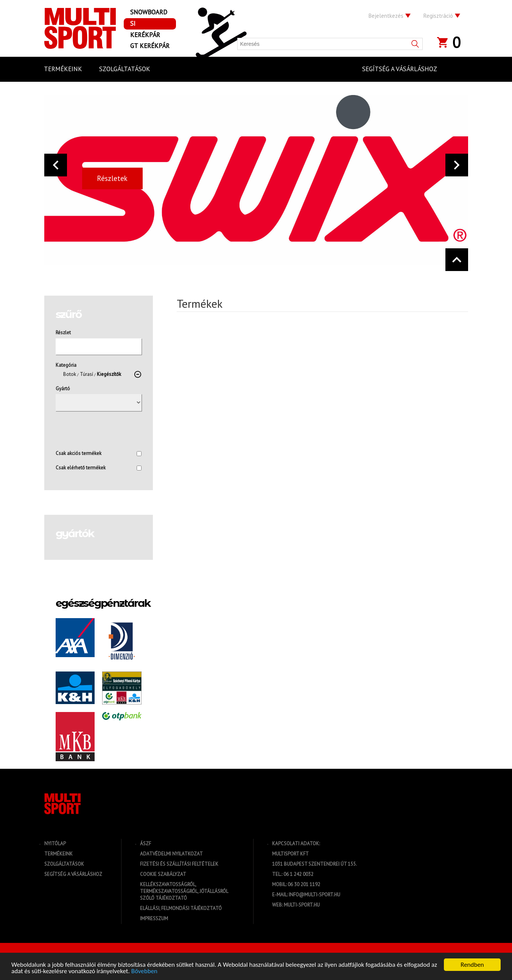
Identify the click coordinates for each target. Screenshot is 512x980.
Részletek (112, 178)
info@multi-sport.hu (314, 895)
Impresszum (154, 918)
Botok (70, 374)
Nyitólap (55, 844)
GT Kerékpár (150, 46)
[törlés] (138, 374)
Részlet (63, 333)
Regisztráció (438, 16)
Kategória (66, 365)
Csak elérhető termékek (99, 468)
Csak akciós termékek (99, 453)
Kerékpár (145, 35)
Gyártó (63, 389)
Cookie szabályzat (163, 874)
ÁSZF (146, 844)
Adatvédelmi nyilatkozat (171, 854)
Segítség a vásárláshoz (73, 874)
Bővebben (144, 971)
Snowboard (149, 12)
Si (133, 23)
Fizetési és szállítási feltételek (179, 864)
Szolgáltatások (64, 864)
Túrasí (86, 374)
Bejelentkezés (386, 16)
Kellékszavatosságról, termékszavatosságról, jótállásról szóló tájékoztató (184, 891)
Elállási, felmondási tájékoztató (181, 908)
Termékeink (58, 854)
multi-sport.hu (302, 905)
